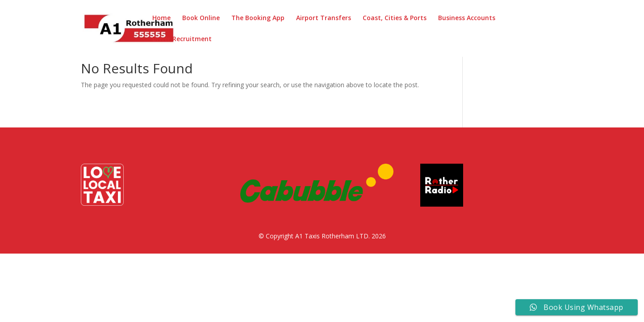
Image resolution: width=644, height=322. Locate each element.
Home (161, 18)
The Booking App (258, 18)
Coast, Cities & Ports (395, 18)
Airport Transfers (324, 18)
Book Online (201, 18)
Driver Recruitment (182, 39)
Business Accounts (467, 18)
